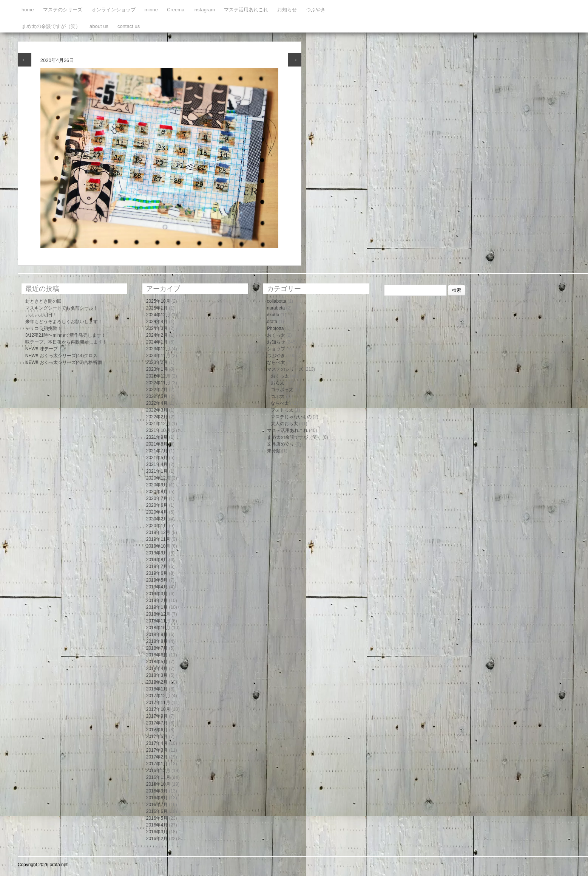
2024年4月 (157, 322)
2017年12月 (158, 696)
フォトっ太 (282, 410)
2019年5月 (157, 580)
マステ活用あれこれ (246, 10)
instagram (204, 10)
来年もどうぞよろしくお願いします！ (64, 322)
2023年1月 (157, 369)
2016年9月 (157, 791)
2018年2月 (157, 682)
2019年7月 (157, 566)
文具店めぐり (281, 444)
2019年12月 (158, 532)
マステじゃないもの (291, 417)
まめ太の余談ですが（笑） (51, 26)
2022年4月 (157, 403)
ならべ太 (276, 362)
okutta (273, 315)
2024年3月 (157, 328)
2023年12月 (158, 349)
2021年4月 (157, 464)
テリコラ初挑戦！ (43, 328)
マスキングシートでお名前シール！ (62, 308)
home (28, 10)
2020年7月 (157, 498)
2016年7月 (157, 805)
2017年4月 (157, 743)
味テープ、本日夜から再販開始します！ (66, 342)
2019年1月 (157, 607)
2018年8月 (157, 641)
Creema (176, 10)
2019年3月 (157, 594)
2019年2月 (157, 601)
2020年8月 (157, 492)
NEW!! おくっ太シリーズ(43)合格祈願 (64, 362)
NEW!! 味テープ (42, 349)
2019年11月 (158, 539)
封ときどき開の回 (43, 301)
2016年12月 (158, 771)
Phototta (275, 328)
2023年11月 (158, 356)
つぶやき (316, 10)
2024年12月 (158, 315)
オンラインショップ (113, 10)
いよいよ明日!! (40, 315)
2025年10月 (158, 301)
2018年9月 (157, 635)
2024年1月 (157, 342)
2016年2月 (157, 839)
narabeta (276, 308)
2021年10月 (158, 430)
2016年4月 (157, 825)
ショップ (276, 349)
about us (99, 26)
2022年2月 (157, 417)
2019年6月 (157, 573)
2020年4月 (157, 512)
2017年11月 (158, 703)
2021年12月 (158, 424)
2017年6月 (157, 730)
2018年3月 (157, 675)
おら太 (278, 383)
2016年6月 (157, 811)
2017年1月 (157, 764)
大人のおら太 (284, 424)
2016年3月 (157, 832)
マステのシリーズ (63, 10)
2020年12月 (158, 478)
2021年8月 (157, 444)
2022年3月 (157, 410)
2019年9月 (157, 553)
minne (151, 10)
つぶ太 (278, 396)
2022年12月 (158, 376)
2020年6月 (157, 505)
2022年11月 (158, 383)
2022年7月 (157, 390)
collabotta (277, 301)
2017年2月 (157, 757)
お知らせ (287, 10)
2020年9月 (157, 485)
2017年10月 (158, 709)
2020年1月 (157, 526)
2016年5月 (157, 818)
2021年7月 (157, 451)
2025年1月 (157, 308)
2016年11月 (158, 777)
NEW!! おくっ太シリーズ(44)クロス (61, 356)
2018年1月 (157, 689)
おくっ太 (276, 335)
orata (272, 322)
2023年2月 (157, 362)
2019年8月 (157, 560)
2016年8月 (157, 798)
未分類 (274, 451)
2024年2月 (157, 335)
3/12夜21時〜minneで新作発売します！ (66, 335)
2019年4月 (157, 587)
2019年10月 (158, 546)
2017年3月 (157, 750)
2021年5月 (157, 458)
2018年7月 (157, 648)
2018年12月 (158, 614)
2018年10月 (158, 628)
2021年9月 (157, 437)
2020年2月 (157, 519)
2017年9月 (157, 716)
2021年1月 (157, 471)
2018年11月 (158, 621)
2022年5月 (157, 396)
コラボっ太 (282, 390)
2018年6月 (157, 655)
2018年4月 (157, 669)
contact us (129, 26)
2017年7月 (157, 723)
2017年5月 (157, 737)
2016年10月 (158, 784)
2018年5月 (157, 662)
